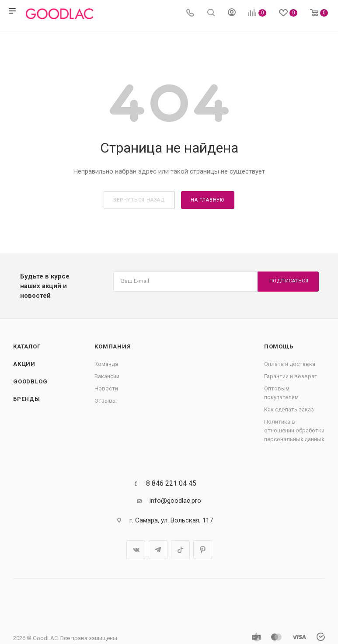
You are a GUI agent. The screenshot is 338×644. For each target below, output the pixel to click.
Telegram (158, 550)
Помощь (279, 346)
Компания (113, 346)
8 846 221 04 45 (171, 484)
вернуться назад (139, 200)
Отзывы (106, 401)
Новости (106, 388)
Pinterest (203, 550)
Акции (24, 364)
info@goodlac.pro (175, 501)
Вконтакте (136, 550)
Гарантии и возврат (291, 376)
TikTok (180, 550)
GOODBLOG (30, 381)
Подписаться (289, 281)
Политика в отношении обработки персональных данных (294, 430)
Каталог (27, 346)
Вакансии (107, 376)
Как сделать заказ (289, 409)
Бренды (27, 399)
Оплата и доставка (290, 364)
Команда (106, 364)
